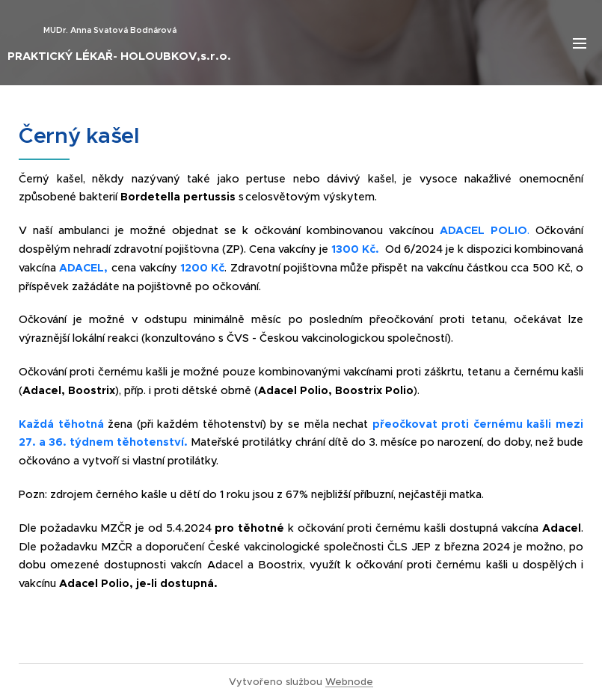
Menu (580, 43)
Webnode (349, 682)
